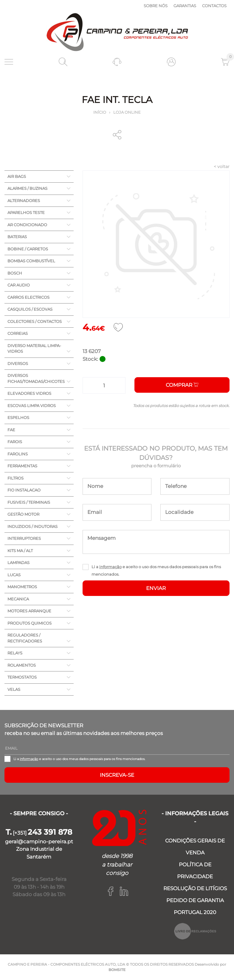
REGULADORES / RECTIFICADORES (25, 638)
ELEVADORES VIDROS (29, 393)
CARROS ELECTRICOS (28, 297)
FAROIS (15, 442)
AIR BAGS (17, 176)
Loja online (127, 112)
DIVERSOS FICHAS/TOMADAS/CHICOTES (36, 378)
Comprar (182, 385)
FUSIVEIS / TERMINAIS (29, 502)
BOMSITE (117, 970)
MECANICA (18, 599)
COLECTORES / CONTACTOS (35, 321)
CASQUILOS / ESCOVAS (30, 309)
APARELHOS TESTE (26, 212)
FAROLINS (18, 454)
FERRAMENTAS (22, 466)
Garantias (185, 6)
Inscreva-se (117, 775)
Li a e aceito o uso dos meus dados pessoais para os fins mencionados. (156, 570)
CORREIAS (18, 333)
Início (100, 112)
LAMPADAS (18, 563)
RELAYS (15, 653)
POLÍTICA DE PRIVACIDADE (195, 870)
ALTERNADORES (24, 201)
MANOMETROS (22, 587)
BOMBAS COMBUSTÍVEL (31, 261)
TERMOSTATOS (22, 677)
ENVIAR (156, 588)
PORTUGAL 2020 (195, 912)
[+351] (39, 833)
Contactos (214, 6)
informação (110, 567)
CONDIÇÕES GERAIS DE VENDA (195, 847)
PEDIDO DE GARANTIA (195, 900)
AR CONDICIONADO (27, 225)
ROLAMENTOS (22, 665)
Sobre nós (156, 6)
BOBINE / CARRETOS (28, 249)
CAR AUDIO (19, 285)
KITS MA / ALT (20, 551)
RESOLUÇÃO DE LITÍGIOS (195, 888)
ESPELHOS (18, 417)
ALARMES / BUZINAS (27, 188)
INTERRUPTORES (24, 538)
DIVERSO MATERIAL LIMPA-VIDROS (34, 349)
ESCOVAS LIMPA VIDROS (32, 406)
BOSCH (15, 273)
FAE (11, 430)
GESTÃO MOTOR (23, 514)
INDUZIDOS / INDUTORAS (32, 526)
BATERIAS (17, 237)
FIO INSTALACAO (24, 490)
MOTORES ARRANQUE (29, 611)
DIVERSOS (18, 363)
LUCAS (14, 575)
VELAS (14, 689)
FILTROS (16, 478)
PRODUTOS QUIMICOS (30, 623)
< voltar (222, 167)
